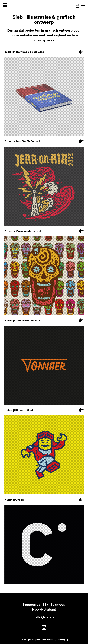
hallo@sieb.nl (44, 617)
